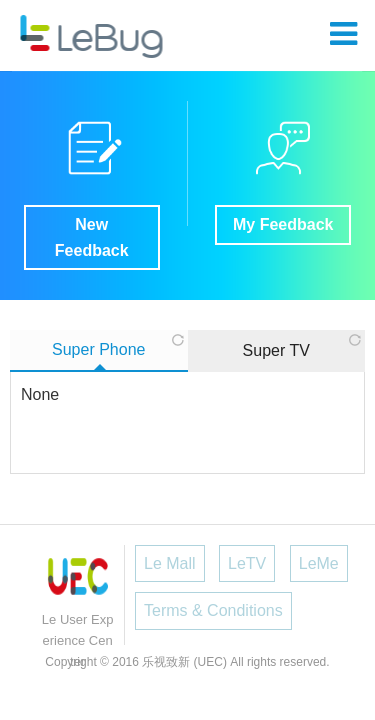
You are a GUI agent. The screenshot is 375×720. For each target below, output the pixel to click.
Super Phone (98, 349)
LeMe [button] (319, 563)
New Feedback (92, 237)
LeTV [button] (247, 563)
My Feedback (283, 224)
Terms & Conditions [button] (213, 610)
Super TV (276, 350)
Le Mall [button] (170, 563)
